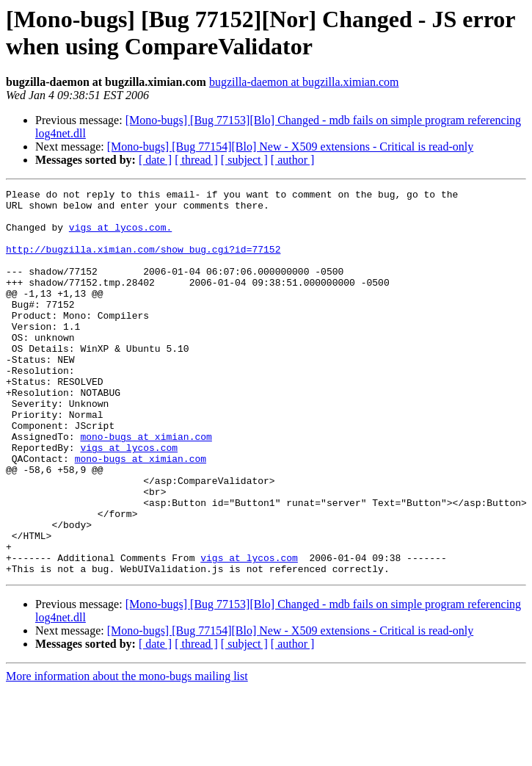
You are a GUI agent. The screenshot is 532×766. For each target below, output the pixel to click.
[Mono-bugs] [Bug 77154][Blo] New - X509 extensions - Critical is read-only (290, 147)
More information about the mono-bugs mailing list (127, 753)
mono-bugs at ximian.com (146, 487)
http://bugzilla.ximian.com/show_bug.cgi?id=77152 (143, 262)
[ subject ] (244, 160)
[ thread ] (196, 160)
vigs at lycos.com (129, 500)
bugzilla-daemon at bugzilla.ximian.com (304, 82)
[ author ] (293, 160)
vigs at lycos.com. (120, 236)
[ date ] (155, 160)
